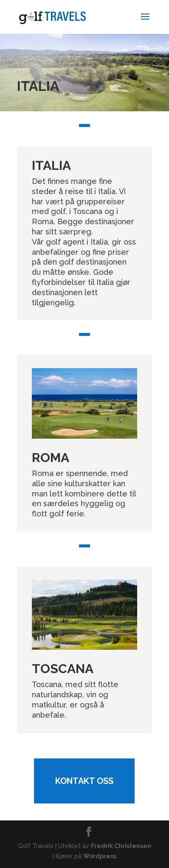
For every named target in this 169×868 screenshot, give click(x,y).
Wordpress (100, 856)
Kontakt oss (84, 781)
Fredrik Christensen (121, 846)
